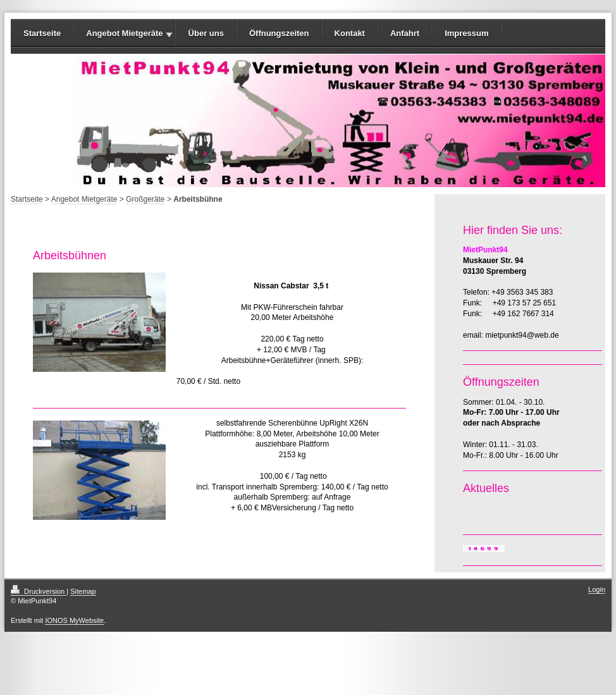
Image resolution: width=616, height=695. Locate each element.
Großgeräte (145, 199)
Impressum (466, 33)
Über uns (206, 33)
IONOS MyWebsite (74, 620)
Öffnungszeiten (279, 33)
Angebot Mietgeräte (124, 33)
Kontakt (350, 33)
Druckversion (39, 591)
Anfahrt (405, 33)
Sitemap (83, 591)
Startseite (42, 33)
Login (597, 589)
